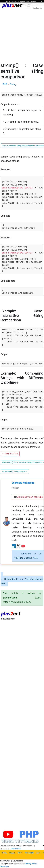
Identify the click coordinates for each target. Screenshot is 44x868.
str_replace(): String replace (15, 471)
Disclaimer (4, 867)
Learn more (16, 849)
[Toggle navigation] (29, 6)
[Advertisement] (22, 34)
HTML (4, 853)
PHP (20, 853)
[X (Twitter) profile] (18, 546)
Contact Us (37, 8)
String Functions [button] (10, 454)
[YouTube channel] (23, 546)
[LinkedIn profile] (14, 546)
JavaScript (29, 853)
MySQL (12, 853)
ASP (38, 853)
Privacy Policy (31, 864)
